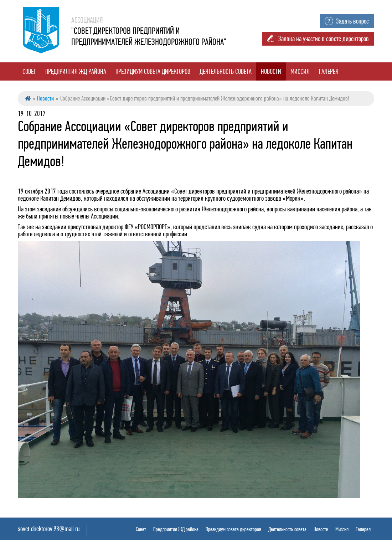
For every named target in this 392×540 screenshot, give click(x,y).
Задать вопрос (352, 21)
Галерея (329, 71)
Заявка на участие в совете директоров (324, 39)
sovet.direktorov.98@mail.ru (49, 529)
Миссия (300, 71)
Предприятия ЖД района (76, 71)
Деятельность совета (226, 71)
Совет (29, 71)
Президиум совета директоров (153, 71)
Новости (271, 71)
